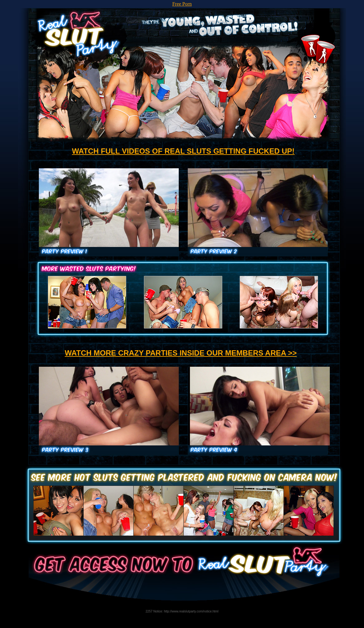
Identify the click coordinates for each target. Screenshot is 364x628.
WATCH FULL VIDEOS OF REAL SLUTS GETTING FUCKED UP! (183, 151)
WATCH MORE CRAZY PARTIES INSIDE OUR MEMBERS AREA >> (181, 353)
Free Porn (182, 4)
